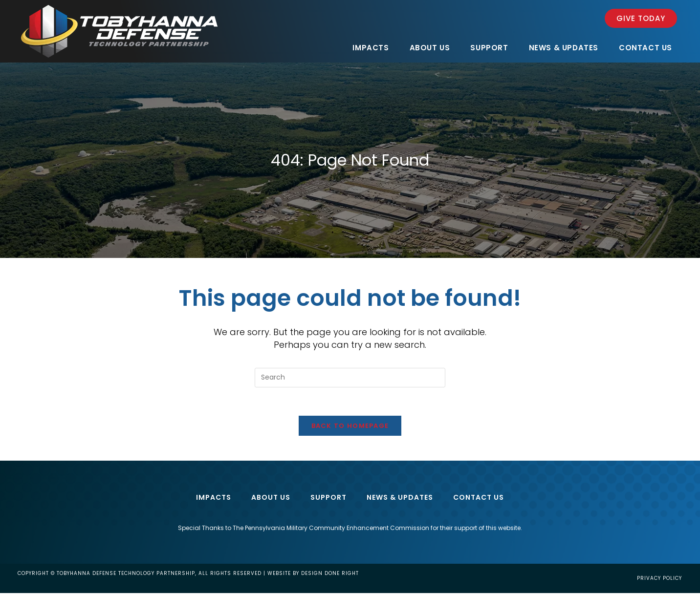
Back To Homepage (350, 427)
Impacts (214, 499)
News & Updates (400, 499)
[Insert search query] (350, 378)
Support (328, 499)
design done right (330, 575)
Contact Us (479, 499)
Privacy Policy (659, 580)
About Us (271, 499)
